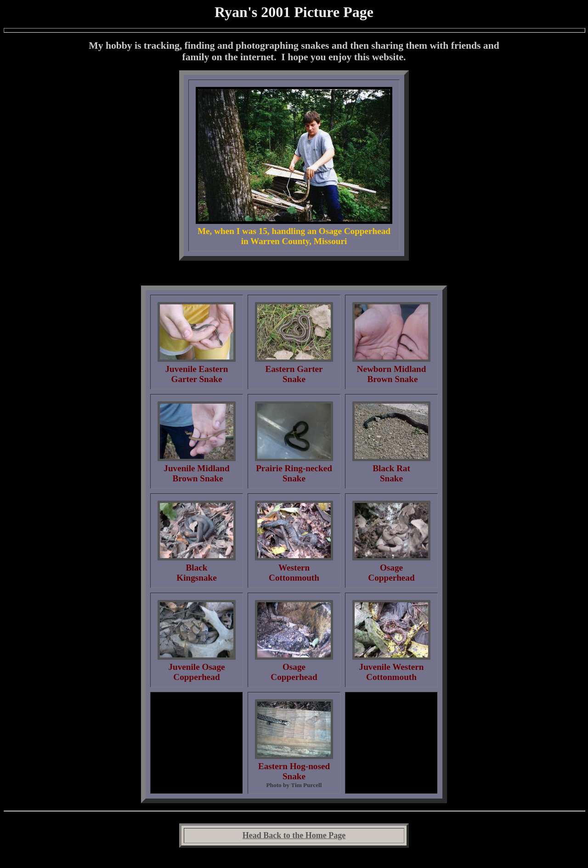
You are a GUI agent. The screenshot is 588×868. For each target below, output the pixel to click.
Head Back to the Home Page (294, 835)
